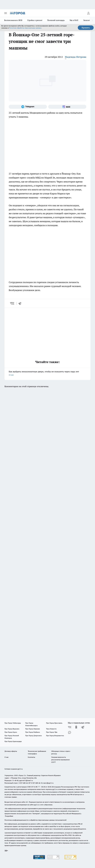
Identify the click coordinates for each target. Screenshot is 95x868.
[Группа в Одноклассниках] (76, 727)
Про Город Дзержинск (34, 736)
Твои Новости (51, 729)
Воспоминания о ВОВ (13, 20)
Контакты (31, 757)
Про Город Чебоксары (13, 723)
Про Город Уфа (52, 732)
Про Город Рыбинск (33, 732)
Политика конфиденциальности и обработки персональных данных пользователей (35, 820)
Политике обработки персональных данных (25, 28)
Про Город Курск (11, 732)
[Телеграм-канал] (28, 107)
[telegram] (21, 303)
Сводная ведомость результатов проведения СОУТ (60, 760)
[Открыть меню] (6, 13)
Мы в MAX (74, 20)
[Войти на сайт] (88, 13)
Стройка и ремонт (35, 20)
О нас (7, 757)
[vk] (12, 303)
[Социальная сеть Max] (67, 107)
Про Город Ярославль (54, 723)
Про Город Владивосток (55, 736)
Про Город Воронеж (12, 729)
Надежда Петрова (76, 57)
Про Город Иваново (33, 729)
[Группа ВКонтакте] (70, 727)
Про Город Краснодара (13, 741)
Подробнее (9, 816)
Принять (86, 28)
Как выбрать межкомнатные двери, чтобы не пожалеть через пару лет (48, 373)
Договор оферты (11, 751)
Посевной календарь (56, 20)
